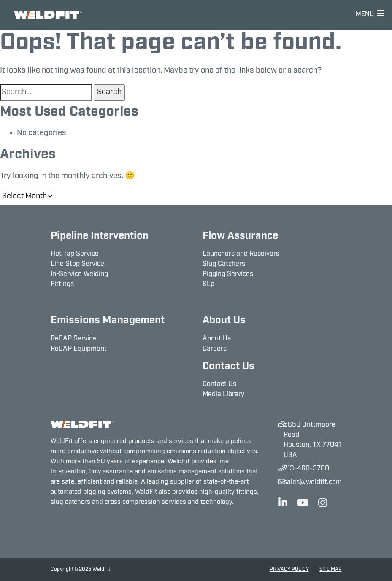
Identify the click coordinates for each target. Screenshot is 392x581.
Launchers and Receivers (241, 254)
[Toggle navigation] (370, 15)
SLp (208, 284)
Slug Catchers (224, 264)
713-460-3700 (306, 469)
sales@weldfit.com (313, 482)
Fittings (62, 284)
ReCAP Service (73, 339)
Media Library (223, 395)
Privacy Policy (289, 570)
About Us (217, 339)
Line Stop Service (77, 264)
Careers (215, 349)
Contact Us (219, 384)
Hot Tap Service (75, 254)
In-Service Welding (79, 274)
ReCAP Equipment (79, 349)
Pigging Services (228, 274)
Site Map (331, 570)
